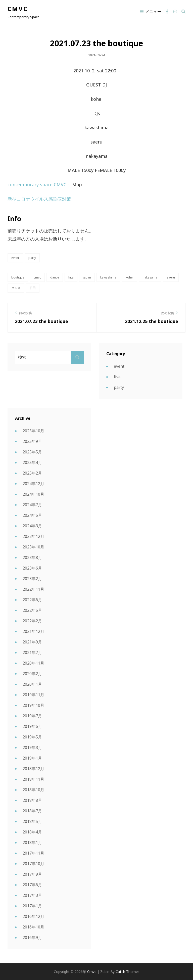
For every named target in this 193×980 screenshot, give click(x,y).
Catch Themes (128, 972)
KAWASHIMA (108, 277)
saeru (171, 277)
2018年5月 (32, 821)
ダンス (16, 288)
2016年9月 (32, 938)
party (32, 258)
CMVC (37, 277)
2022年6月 (32, 600)
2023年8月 (32, 557)
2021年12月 (33, 631)
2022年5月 (32, 610)
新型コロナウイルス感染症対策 (40, 199)
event (15, 258)
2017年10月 (33, 864)
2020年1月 (32, 684)
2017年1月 (32, 906)
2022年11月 (33, 589)
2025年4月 (32, 462)
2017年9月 (32, 874)
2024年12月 (33, 484)
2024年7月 (32, 505)
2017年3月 (32, 895)
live (117, 377)
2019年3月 (32, 748)
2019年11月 (33, 695)
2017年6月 (32, 885)
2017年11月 (33, 853)
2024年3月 (32, 526)
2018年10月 (33, 790)
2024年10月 (33, 494)
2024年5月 (32, 515)
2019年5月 (32, 737)
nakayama (150, 277)
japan (87, 277)
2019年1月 (32, 758)
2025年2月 (32, 473)
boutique (18, 277)
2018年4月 (32, 832)
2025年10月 (33, 431)
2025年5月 (32, 452)
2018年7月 (32, 811)
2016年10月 (33, 927)
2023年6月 (32, 568)
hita (71, 277)
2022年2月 (32, 621)
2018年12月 (33, 769)
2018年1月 (32, 843)
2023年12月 (33, 536)
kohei (130, 277)
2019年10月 (33, 705)
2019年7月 (32, 716)
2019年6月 (32, 726)
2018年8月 (32, 800)
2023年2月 (32, 579)
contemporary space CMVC (37, 184)
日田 (33, 288)
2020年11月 (33, 663)
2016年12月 (33, 916)
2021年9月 (32, 642)
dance (55, 277)
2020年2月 (32, 674)
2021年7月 (32, 652)
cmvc (18, 9)
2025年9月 (32, 441)
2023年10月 (33, 547)
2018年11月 (33, 779)
